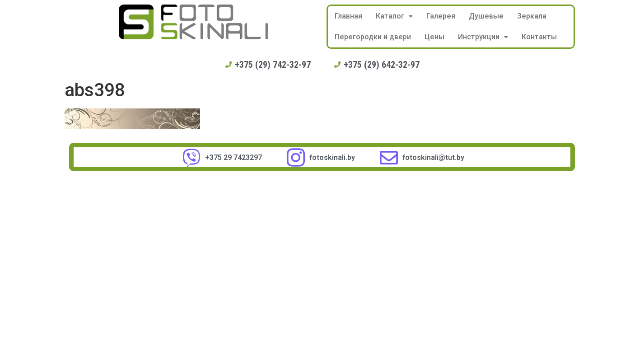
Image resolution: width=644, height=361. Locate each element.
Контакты (539, 37)
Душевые (486, 16)
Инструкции (483, 37)
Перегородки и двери (373, 37)
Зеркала (532, 16)
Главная (348, 16)
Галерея (441, 16)
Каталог (394, 16)
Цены (434, 37)
